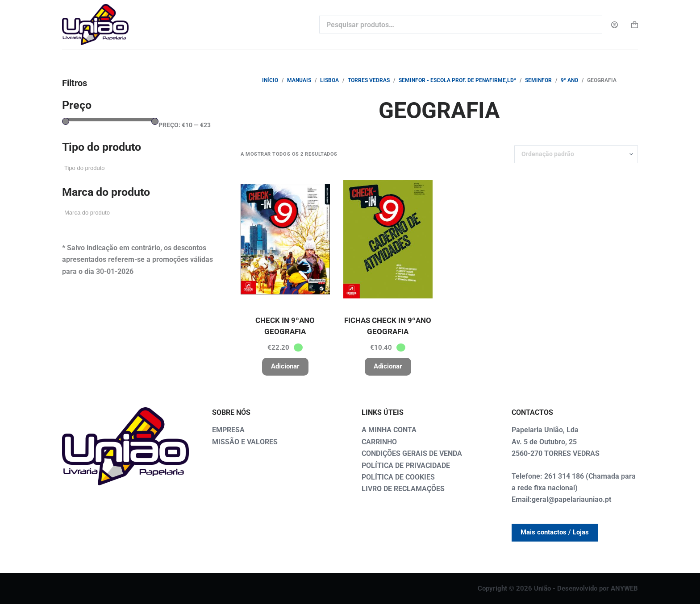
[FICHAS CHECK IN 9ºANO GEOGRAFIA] (388, 239)
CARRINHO (379, 442)
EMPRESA (228, 430)
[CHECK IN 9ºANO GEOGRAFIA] (285, 239)
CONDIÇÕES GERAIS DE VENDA (412, 453)
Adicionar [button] (285, 366)
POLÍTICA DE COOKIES (398, 477)
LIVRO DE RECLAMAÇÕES (403, 489)
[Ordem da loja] (576, 154)
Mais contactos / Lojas (555, 532)
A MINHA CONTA (389, 430)
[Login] (615, 25)
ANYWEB (624, 588)
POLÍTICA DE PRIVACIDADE (406, 465)
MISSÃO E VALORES (245, 442)
